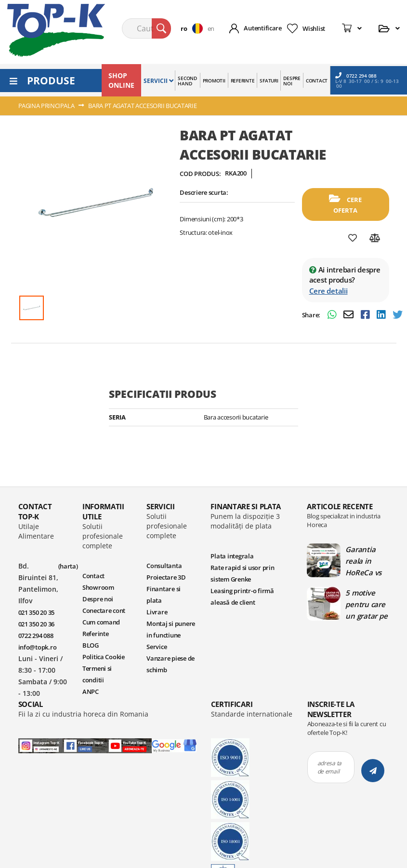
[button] (194, 28)
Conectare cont (104, 610)
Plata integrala (232, 556)
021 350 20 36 (37, 624)
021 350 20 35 (37, 612)
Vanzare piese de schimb (171, 664)
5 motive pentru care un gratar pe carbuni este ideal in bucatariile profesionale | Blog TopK (366, 604)
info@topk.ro (38, 647)
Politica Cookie (104, 657)
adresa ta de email (330, 767)
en (211, 28)
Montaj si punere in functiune (171, 629)
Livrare (157, 612)
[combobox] (146, 28)
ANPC (91, 692)
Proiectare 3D (166, 577)
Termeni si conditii (97, 674)
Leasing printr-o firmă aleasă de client (242, 597)
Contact (93, 576)
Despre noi (98, 599)
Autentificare (263, 28)
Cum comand (101, 622)
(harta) (68, 566)
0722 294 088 (356, 75)
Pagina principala (46, 106)
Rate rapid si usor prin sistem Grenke (242, 573)
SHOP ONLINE (121, 80)
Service (157, 647)
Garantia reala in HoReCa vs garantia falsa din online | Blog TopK (367, 561)
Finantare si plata (164, 595)
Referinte (96, 634)
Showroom (98, 587)
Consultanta (164, 566)
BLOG (91, 645)
